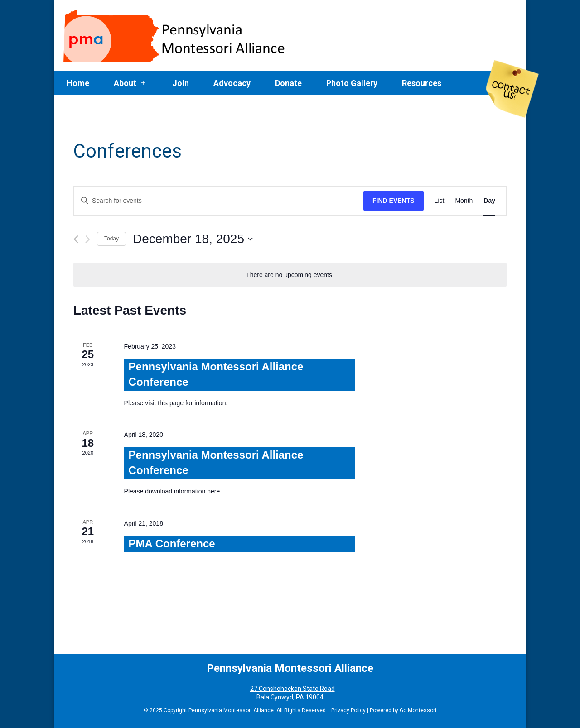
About (125, 83)
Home (78, 83)
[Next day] (88, 239)
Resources (422, 83)
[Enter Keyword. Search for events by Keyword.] (219, 201)
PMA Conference (172, 544)
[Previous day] (76, 239)
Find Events (394, 201)
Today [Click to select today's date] (111, 239)
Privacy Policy (348, 710)
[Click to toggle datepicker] (193, 239)
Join (181, 83)
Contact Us (512, 89)
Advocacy (232, 83)
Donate (288, 83)
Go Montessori (418, 710)
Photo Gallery (352, 83)
